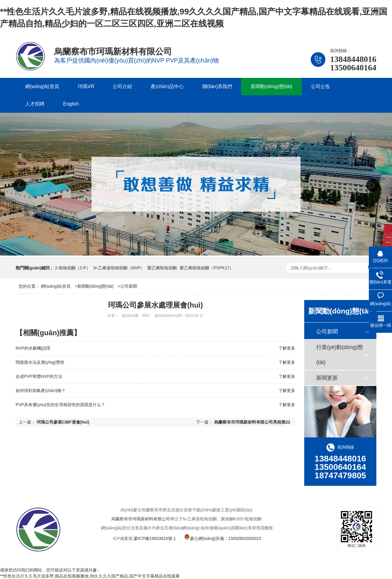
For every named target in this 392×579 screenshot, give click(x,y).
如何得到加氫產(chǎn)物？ (41, 391)
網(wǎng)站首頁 (42, 86)
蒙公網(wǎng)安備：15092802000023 (222, 538)
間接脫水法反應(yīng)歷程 (40, 362)
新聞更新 (327, 378)
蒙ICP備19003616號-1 (155, 538)
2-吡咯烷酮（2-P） (73, 268)
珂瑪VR (86, 86)
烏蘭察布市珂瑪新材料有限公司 (141, 519)
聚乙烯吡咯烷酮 (162, 268)
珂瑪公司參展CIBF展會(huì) (63, 422)
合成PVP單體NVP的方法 (39, 376)
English (71, 104)
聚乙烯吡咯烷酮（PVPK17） (207, 268)
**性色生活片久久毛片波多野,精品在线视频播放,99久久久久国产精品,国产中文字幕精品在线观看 (90, 576)
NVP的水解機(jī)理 (33, 348)
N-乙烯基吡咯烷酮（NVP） (119, 268)
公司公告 (320, 86)
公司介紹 (122, 86)
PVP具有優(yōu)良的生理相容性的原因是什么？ (60, 405)
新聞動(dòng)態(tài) (271, 86)
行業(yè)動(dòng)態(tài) (340, 355)
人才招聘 (35, 104)
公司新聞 (129, 286)
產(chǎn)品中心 (167, 86)
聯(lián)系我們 (217, 86)
